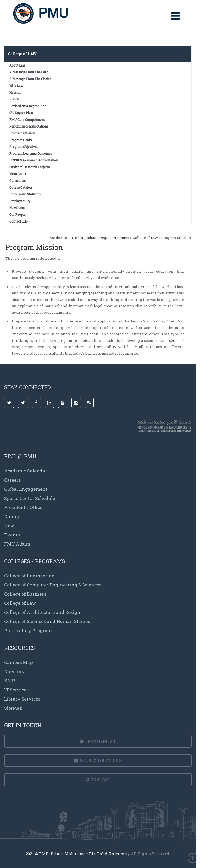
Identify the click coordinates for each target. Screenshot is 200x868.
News (10, 526)
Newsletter (17, 208)
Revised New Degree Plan (28, 106)
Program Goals (20, 140)
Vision (14, 99)
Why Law (16, 86)
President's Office (23, 507)
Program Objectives (24, 147)
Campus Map (18, 662)
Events (12, 535)
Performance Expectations (29, 126)
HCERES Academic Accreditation (34, 160)
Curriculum (18, 181)
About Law (17, 65)
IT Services (16, 690)
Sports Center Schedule (30, 498)
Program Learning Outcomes (31, 153)
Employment (98, 741)
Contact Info (18, 221)
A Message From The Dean (29, 72)
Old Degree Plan (21, 113)
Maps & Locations (98, 760)
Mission (15, 92)
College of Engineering (29, 576)
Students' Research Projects (30, 167)
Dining (12, 516)
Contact (98, 779)
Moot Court (18, 174)
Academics (59, 238)
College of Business (25, 594)
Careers (12, 480)
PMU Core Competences (27, 119)
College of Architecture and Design (42, 612)
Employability (20, 201)
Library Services (22, 699)
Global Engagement (26, 489)
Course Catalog (21, 187)
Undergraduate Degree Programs (101, 238)
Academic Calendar (26, 471)
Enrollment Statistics (25, 194)
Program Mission (22, 133)
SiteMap (13, 708)
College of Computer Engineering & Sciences (53, 585)
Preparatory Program (28, 630)
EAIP (10, 681)
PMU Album (17, 544)
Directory (15, 671)
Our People (17, 214)
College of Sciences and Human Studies (47, 621)
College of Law (145, 238)
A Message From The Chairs (30, 79)
